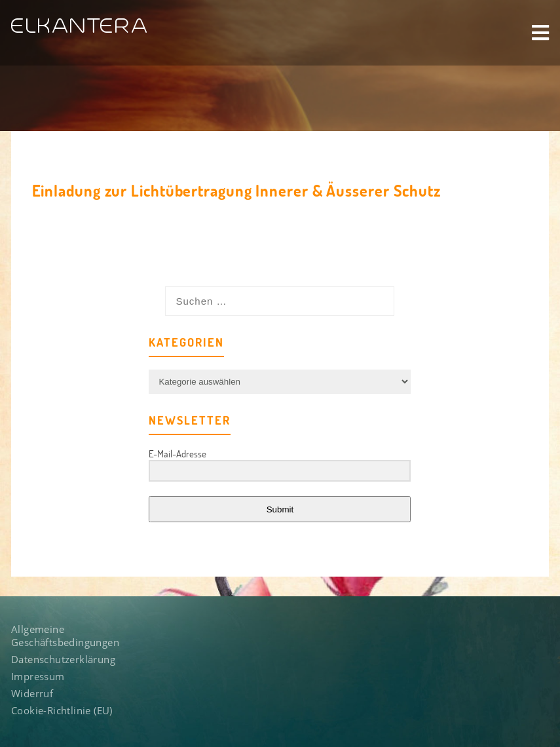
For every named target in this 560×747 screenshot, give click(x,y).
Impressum (38, 678)
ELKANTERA (80, 26)
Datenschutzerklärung (63, 661)
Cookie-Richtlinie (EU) (62, 712)
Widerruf (32, 695)
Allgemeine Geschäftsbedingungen (65, 638)
